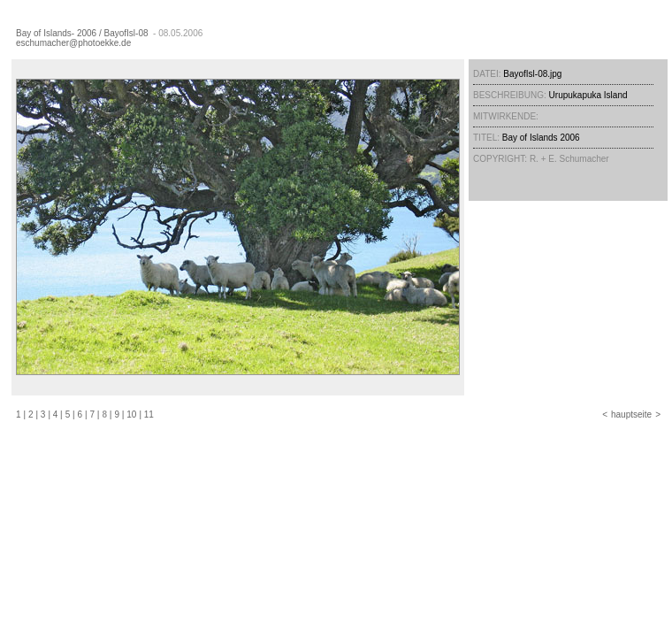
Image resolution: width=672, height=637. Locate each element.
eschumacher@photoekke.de (73, 43)
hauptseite (631, 414)
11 (149, 414)
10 (131, 414)
